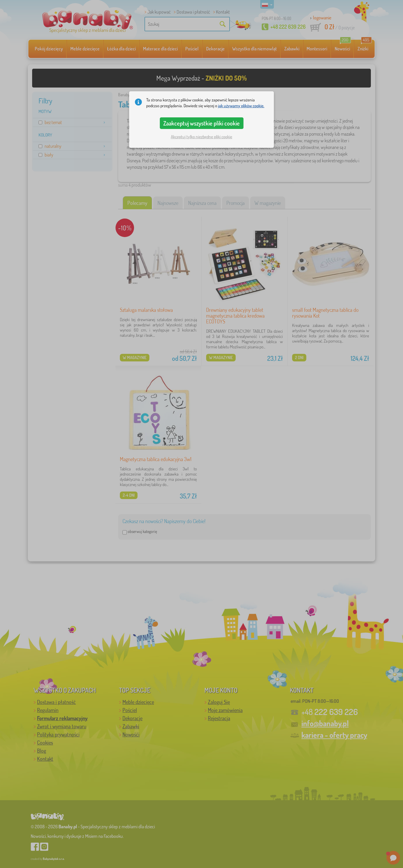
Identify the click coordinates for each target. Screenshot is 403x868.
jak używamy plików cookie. (241, 106)
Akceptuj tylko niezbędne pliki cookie (201, 137)
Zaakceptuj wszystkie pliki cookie (201, 123)
